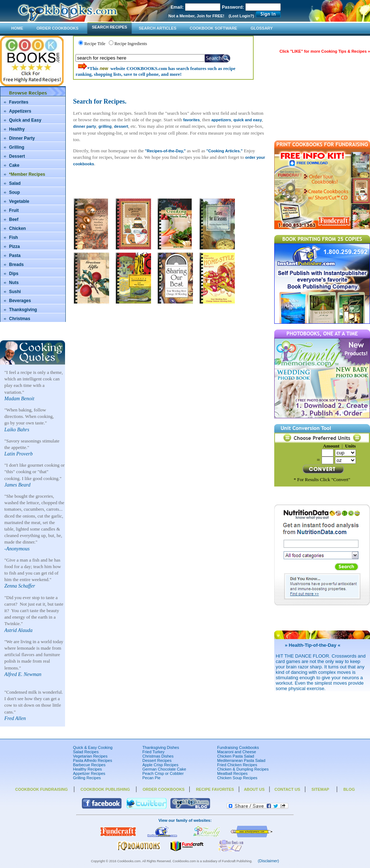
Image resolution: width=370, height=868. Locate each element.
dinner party (85, 126)
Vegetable (19, 201)
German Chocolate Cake (164, 769)
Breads (16, 265)
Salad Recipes (86, 752)
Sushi (15, 292)
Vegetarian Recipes (90, 756)
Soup (14, 192)
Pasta (15, 256)
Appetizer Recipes (89, 773)
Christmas (20, 319)
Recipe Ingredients (131, 44)
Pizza (14, 247)
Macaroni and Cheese (237, 752)
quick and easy (248, 120)
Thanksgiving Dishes (161, 747)
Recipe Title (95, 44)
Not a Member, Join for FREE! (196, 16)
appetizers (221, 120)
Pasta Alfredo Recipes (92, 760)
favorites (192, 120)
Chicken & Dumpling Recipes (243, 769)
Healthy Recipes (87, 769)
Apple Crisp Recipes (160, 765)
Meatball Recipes (232, 773)
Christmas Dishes (158, 756)
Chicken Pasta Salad (236, 756)
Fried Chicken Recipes (237, 765)
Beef (14, 219)
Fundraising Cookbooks (238, 747)
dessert (121, 126)
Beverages (20, 301)
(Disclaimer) (269, 861)
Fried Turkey (153, 752)
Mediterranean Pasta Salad (241, 760)
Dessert (17, 156)
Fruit (14, 210)
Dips (14, 274)
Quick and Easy (25, 120)
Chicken (18, 228)
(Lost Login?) (241, 16)
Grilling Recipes (87, 778)
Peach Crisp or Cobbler (163, 773)
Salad (15, 183)
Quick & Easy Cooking (93, 747)
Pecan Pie (151, 778)
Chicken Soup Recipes (237, 778)
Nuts (14, 283)
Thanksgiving (23, 310)
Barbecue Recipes (89, 765)
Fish (14, 237)
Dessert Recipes (157, 760)
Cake (14, 165)
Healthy (17, 129)
